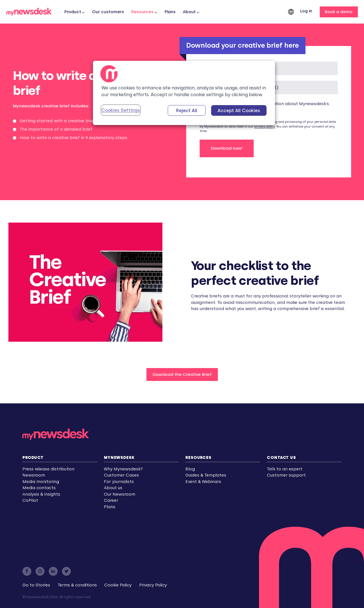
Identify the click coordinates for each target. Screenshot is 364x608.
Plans (170, 12)
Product (33, 457)
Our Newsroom (120, 494)
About (189, 12)
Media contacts (39, 488)
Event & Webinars (203, 482)
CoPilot (30, 500)
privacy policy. (265, 127)
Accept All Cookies (239, 111)
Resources (142, 12)
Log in (306, 11)
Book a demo (339, 12)
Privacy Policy (153, 585)
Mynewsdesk (119, 457)
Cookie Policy (118, 585)
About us (113, 488)
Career (111, 500)
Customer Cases (121, 475)
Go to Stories (36, 585)
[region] (184, 93)
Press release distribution (48, 469)
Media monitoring (41, 482)
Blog (190, 469)
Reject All (187, 111)
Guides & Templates (206, 475)
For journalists (119, 482)
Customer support (286, 475)
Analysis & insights (41, 494)
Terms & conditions (77, 585)
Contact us (281, 457)
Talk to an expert (285, 469)
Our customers (108, 12)
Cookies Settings (121, 110)
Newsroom (34, 475)
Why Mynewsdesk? (123, 469)
